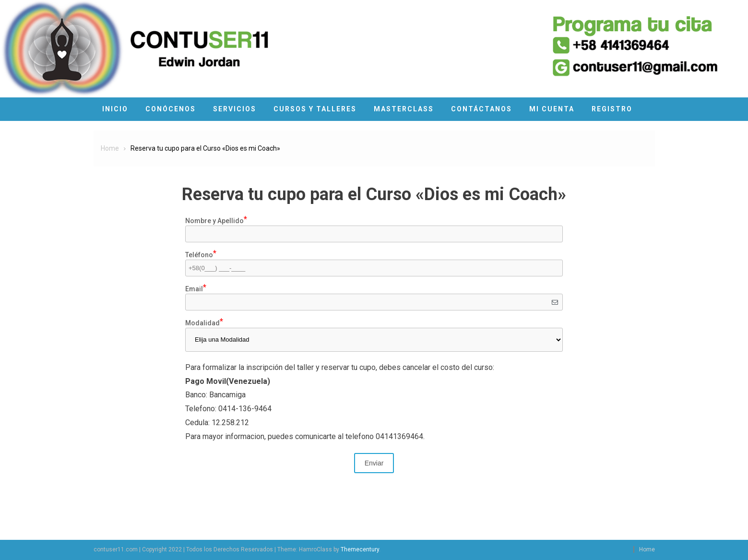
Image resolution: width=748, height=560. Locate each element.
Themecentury (360, 549)
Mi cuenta (552, 109)
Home (647, 549)
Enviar (374, 463)
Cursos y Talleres (315, 109)
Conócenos (171, 109)
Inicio (115, 109)
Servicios (235, 109)
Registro (612, 109)
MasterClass (404, 109)
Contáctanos (481, 109)
